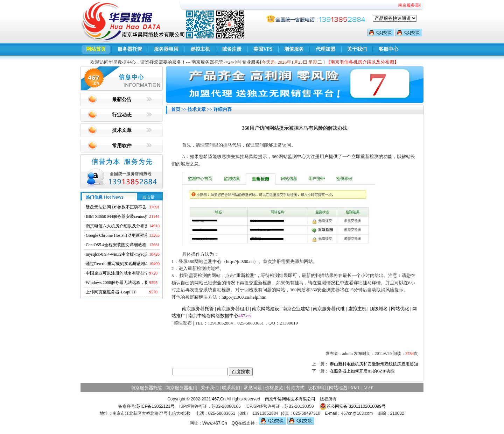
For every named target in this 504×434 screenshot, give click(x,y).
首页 (176, 109)
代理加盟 (325, 49)
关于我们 (357, 49)
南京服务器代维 (329, 309)
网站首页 (96, 49)
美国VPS (263, 49)
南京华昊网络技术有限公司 (290, 399)
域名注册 (232, 49)
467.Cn (219, 399)
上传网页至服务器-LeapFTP (111, 292)
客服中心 (388, 49)
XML (355, 388)
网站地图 (338, 388)
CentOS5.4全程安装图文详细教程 (116, 245)
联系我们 (231, 388)
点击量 (148, 197)
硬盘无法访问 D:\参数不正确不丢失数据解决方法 (131, 207)
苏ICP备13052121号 (155, 406)
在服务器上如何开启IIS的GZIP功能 (362, 371)
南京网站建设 (266, 309)
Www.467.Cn (215, 423)
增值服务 (294, 49)
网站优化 (400, 309)
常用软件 (122, 146)
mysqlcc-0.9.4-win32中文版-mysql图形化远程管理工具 (135, 254)
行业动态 (122, 115)
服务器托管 (130, 49)
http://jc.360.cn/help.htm (244, 297)
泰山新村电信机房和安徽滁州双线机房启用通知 (374, 364)
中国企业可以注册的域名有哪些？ (117, 273)
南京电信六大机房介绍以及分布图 (117, 226)
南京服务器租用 (233, 309)
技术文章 (122, 130)
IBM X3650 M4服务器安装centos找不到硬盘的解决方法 (136, 216)
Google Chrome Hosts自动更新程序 (117, 235)
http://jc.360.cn (240, 261)
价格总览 (274, 388)
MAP (369, 388)
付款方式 (295, 388)
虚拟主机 (200, 49)
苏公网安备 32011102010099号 (353, 406)
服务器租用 (166, 49)
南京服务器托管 (198, 309)
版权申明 (317, 388)
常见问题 (253, 388)
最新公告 (122, 99)
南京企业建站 (296, 309)
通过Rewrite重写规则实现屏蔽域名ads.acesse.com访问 (135, 264)
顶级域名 (379, 309)
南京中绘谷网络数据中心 (213, 316)
